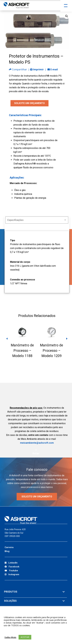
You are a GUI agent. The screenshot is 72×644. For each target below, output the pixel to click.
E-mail (53, 69)
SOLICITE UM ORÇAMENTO (29, 103)
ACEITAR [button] (25, 637)
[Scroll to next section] (36, 452)
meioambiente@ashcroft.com (37, 443)
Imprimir (37, 69)
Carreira (9, 547)
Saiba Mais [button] (10, 637)
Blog (7, 551)
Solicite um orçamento (37, 497)
